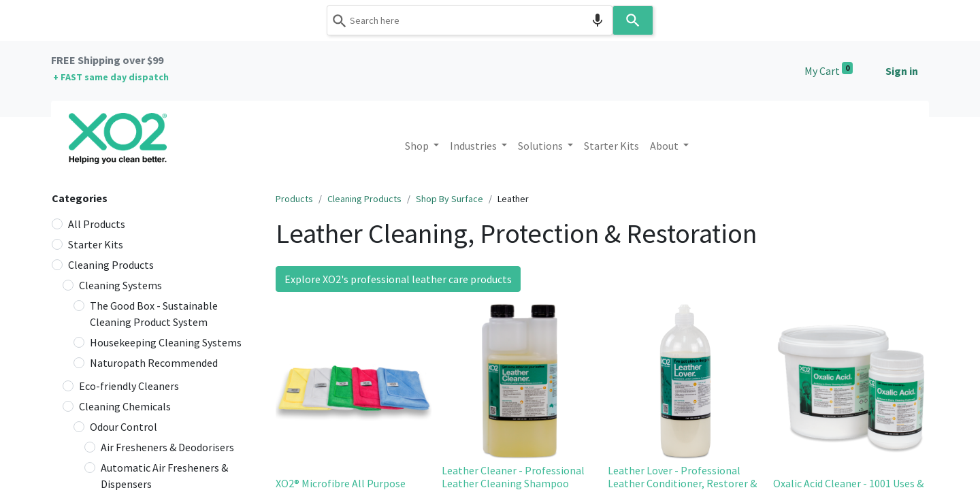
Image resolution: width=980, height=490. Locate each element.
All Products (97, 224)
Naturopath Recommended (154, 363)
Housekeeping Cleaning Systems (166, 342)
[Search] (633, 20)
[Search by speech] (598, 20)
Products (294, 199)
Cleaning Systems (120, 285)
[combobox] (470, 20)
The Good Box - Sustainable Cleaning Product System (154, 314)
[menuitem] (611, 146)
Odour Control (124, 427)
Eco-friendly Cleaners (129, 386)
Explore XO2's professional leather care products (398, 279)
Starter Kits (96, 244)
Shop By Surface (450, 199)
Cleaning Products (111, 265)
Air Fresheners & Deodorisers (167, 447)
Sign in (902, 71)
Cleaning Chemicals (125, 406)
